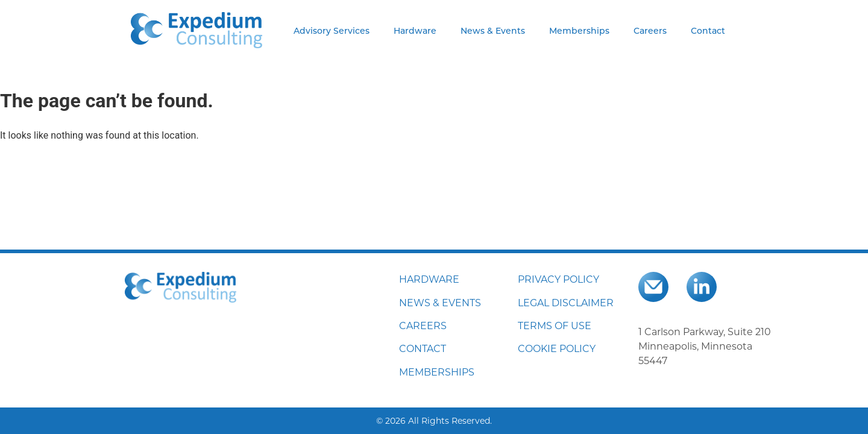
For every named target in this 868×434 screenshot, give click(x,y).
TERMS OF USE (555, 325)
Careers (650, 30)
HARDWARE (429, 279)
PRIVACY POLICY (558, 279)
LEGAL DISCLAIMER (566, 302)
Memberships (579, 30)
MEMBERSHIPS (437, 372)
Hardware (415, 30)
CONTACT (423, 348)
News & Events (493, 30)
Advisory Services (332, 30)
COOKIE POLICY (557, 348)
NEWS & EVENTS (440, 302)
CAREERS (423, 325)
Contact (708, 30)
